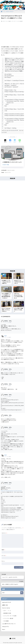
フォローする (6, 165)
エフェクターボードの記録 (10, 616)
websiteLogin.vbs (6, 130)
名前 (3, 550)
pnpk (5, 336)
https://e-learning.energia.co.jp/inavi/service (11, 491)
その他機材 (6, 621)
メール (4, 555)
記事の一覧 (5, 605)
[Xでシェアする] (5, 141)
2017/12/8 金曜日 (8, 337)
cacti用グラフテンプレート (9, 624)
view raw (21, 130)
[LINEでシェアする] (20, 141)
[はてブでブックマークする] (15, 141)
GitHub (5, 132)
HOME (12, 638)
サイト (3, 561)
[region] (12, 93)
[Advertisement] (12, 34)
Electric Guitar (11, 170)
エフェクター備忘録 (8, 618)
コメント (4, 533)
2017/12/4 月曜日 (8, 371)
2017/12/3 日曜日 (8, 484)
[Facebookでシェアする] (10, 141)
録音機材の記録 (7, 613)
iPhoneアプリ (6, 627)
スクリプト (8, 172)
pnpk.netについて (7, 602)
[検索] (22, 593)
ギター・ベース (7, 611)
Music (4, 629)
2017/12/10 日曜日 (8, 322)
